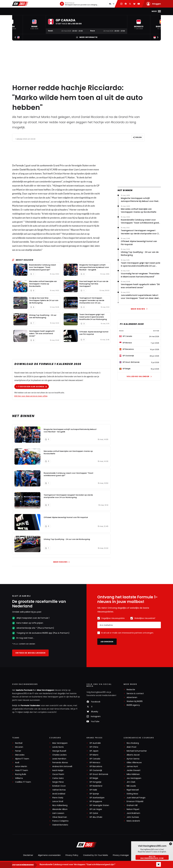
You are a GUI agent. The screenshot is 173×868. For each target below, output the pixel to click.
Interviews (108, 11)
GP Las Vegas (96, 809)
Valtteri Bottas (59, 790)
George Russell (59, 751)
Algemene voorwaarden (49, 855)
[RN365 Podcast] (79, 4)
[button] (34, 25)
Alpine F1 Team (22, 759)
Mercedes (20, 755)
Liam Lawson (58, 813)
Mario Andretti (133, 821)
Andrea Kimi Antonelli (62, 766)
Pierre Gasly (58, 798)
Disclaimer (28, 855)
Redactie (131, 690)
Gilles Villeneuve (134, 763)
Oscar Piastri (58, 774)
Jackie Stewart (134, 770)
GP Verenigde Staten (99, 805)
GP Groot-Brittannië (99, 774)
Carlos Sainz (58, 778)
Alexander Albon (60, 809)
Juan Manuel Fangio (136, 798)
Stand (73, 11)
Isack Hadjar (58, 770)
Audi (17, 763)
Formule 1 (21, 165)
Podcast (84, 11)
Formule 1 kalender (30, 705)
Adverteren (132, 697)
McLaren (19, 747)
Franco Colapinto (60, 821)
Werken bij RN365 (135, 701)
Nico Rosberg (133, 743)
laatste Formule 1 (25, 690)
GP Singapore (96, 801)
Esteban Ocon (59, 786)
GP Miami (94, 755)
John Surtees (133, 817)
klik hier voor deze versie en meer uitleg (31, 396)
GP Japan (94, 751)
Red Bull (19, 743)
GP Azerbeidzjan (97, 798)
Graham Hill (132, 805)
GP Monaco (95, 763)
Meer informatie (87, 37)
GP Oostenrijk (96, 770)
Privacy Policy (72, 855)
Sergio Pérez (58, 782)
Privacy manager (121, 855)
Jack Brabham (133, 813)
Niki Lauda (131, 786)
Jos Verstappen (134, 778)
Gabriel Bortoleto (60, 825)
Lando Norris (58, 747)
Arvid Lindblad (59, 794)
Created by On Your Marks (96, 855)
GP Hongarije (95, 782)
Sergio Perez (44, 230)
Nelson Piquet (133, 809)
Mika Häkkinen (133, 774)
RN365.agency (133, 705)
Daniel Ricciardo (28, 169)
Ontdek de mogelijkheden (30, 653)
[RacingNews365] (86, 845)
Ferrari (18, 751)
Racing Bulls (21, 774)
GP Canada (95, 759)
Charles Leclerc (60, 755)
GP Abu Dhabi (96, 817)
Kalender (61, 11)
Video (96, 11)
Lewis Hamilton (59, 759)
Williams (19, 778)
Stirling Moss (132, 794)
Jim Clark (131, 782)
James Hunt (132, 766)
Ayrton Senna (133, 759)
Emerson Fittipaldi (135, 801)
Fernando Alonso (60, 763)
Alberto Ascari (133, 755)
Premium (123, 11)
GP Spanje (94, 794)
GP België (94, 778)
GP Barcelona (96, 766)
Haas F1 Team (22, 770)
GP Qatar (94, 813)
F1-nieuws (26, 11)
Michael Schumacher (137, 751)
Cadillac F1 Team (23, 782)
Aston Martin (21, 766)
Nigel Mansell (133, 790)
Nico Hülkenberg (60, 805)
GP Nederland (96, 786)
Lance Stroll (58, 801)
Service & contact (135, 694)
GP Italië (93, 790)
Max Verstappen (43, 11)
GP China (94, 747)
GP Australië (95, 743)
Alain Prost (132, 747)
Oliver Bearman (60, 817)
